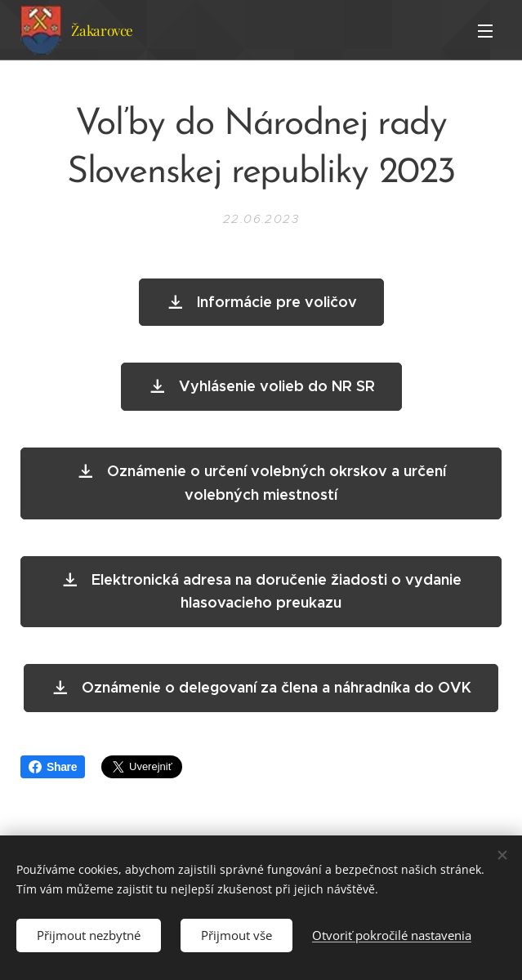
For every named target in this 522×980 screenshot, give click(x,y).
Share (53, 767)
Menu (485, 31)
